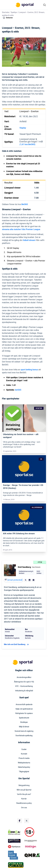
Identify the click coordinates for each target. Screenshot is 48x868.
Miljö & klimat (24, 727)
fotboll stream (29, 240)
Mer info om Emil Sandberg (17, 644)
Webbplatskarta (24, 763)
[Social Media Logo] (20, 821)
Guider (24, 749)
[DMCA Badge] (16, 832)
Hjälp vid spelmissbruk (24, 709)
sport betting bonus (29, 370)
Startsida (6, 12)
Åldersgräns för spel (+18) (24, 682)
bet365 (18, 390)
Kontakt (24, 754)
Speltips (14, 12)
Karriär (24, 799)
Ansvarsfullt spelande (24, 705)
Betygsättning (24, 785)
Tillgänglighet (24, 772)
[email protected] (15, 580)
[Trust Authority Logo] (16, 841)
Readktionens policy (24, 803)
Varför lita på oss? (24, 794)
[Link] (24, 418)
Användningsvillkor (24, 677)
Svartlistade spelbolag (24, 736)
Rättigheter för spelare (24, 713)
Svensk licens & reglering (24, 731)
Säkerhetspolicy (24, 767)
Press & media (24, 758)
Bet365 (25, 204)
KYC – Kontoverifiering (24, 686)
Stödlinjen (24, 722)
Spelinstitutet (24, 718)
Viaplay (23, 128)
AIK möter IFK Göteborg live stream (19, 534)
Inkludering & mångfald (24, 691)
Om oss (24, 808)
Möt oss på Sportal (24, 790)
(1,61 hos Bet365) (27, 144)
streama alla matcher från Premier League (21, 229)
